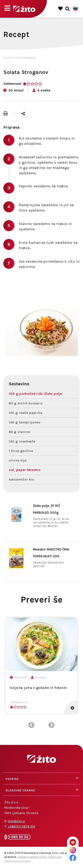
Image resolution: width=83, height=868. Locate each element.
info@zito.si (17, 821)
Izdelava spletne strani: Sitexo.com (40, 857)
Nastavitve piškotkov (18, 861)
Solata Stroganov (26, 58)
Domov (8, 58)
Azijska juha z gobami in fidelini (38, 688)
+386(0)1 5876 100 (22, 826)
